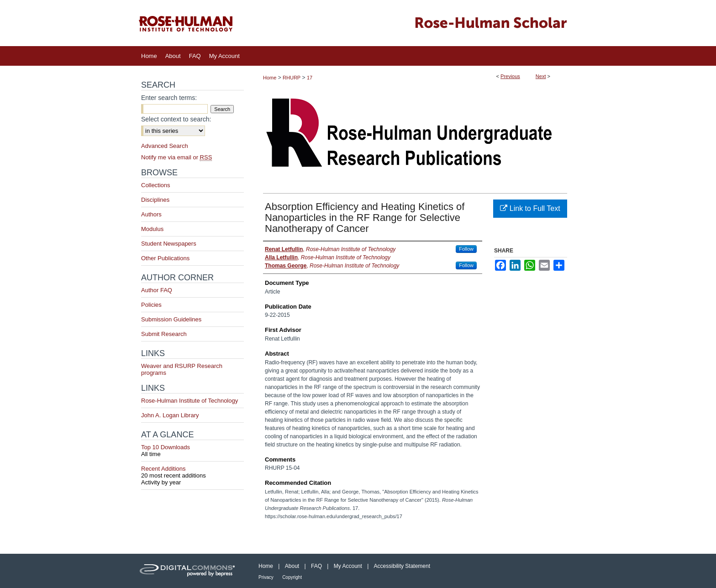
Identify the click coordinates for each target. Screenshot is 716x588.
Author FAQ (157, 290)
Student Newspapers (169, 244)
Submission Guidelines (171, 319)
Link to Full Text (530, 208)
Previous (510, 76)
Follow (466, 249)
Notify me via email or (176, 157)
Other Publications (165, 258)
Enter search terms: (169, 98)
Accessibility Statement (402, 566)
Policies (151, 305)
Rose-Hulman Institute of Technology (190, 401)
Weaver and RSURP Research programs (182, 369)
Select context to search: (176, 119)
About (292, 566)
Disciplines (155, 200)
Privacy (266, 577)
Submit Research (164, 334)
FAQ (316, 566)
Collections (156, 185)
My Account (348, 566)
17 (310, 78)
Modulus (152, 229)
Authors (151, 214)
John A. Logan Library (170, 415)
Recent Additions (192, 472)
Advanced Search (165, 146)
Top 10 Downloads (192, 451)
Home (270, 78)
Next (541, 76)
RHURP (292, 78)
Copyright (292, 577)
